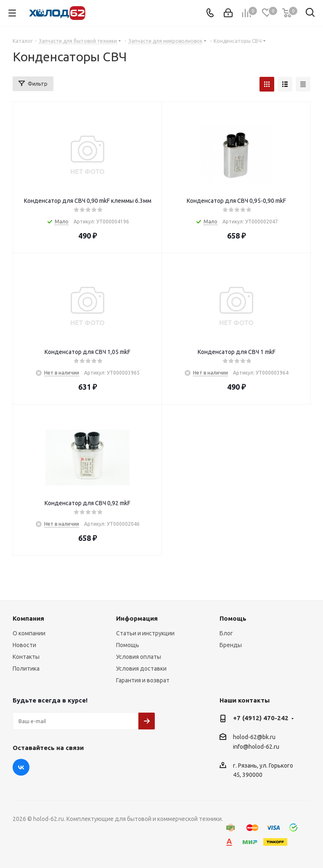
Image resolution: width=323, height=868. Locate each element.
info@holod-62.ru (256, 747)
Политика (26, 669)
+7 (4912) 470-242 (261, 718)
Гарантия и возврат (143, 680)
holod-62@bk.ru (254, 737)
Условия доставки (141, 669)
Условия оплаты (139, 657)
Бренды (231, 645)
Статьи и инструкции (145, 633)
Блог (226, 633)
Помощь (128, 645)
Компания (28, 618)
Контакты (26, 657)
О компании (29, 633)
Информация (137, 618)
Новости (24, 645)
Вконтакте (21, 767)
